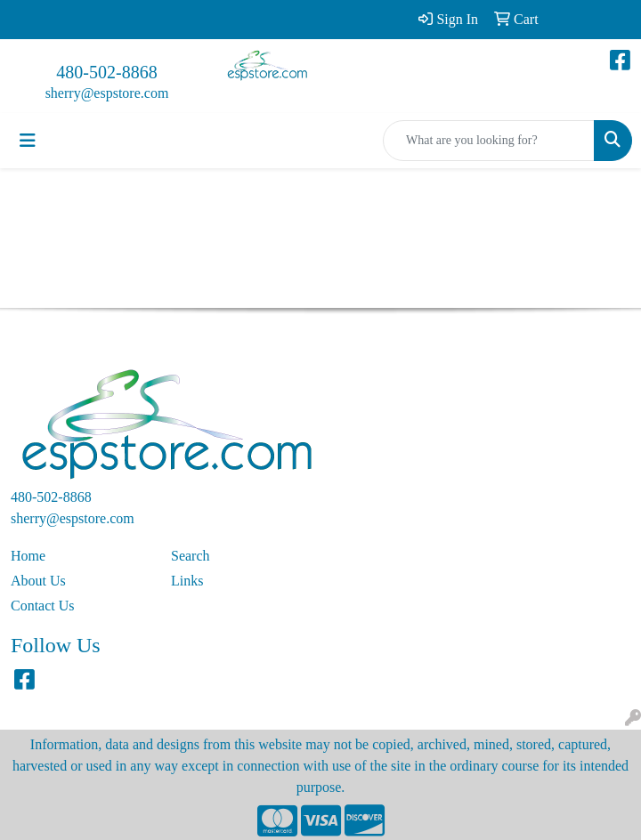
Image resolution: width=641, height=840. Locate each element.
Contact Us (43, 606)
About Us (38, 581)
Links (187, 581)
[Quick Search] (489, 141)
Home (28, 556)
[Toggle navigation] (28, 141)
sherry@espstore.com (107, 93)
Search (191, 556)
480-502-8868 (106, 72)
